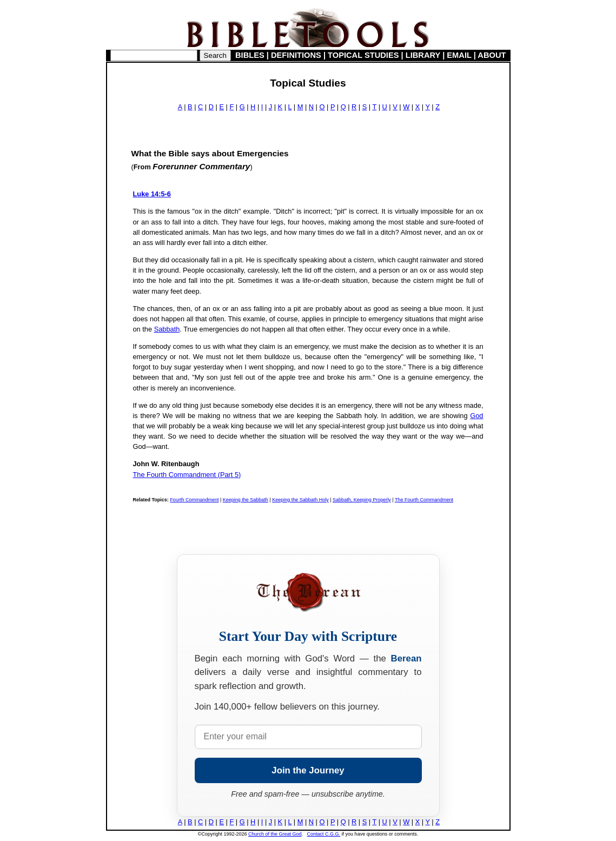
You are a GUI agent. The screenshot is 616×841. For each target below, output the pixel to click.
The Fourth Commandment (424, 500)
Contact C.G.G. (324, 834)
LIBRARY (423, 55)
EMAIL (459, 55)
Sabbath (167, 329)
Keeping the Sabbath (246, 500)
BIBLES (250, 55)
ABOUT (492, 55)
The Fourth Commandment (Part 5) (187, 475)
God (476, 416)
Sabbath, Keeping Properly (362, 500)
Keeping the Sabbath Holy (300, 500)
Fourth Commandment (194, 500)
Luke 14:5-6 (152, 194)
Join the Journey (308, 770)
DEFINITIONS (296, 55)
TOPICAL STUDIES (363, 55)
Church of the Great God (275, 834)
